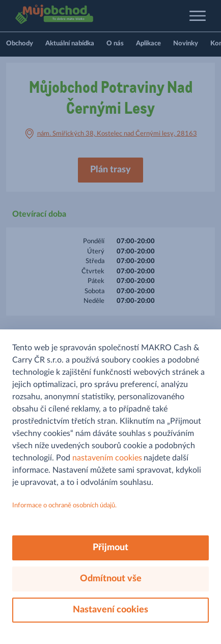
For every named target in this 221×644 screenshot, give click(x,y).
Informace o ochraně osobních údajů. (64, 506)
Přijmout (110, 548)
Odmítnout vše (111, 579)
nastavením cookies (107, 458)
